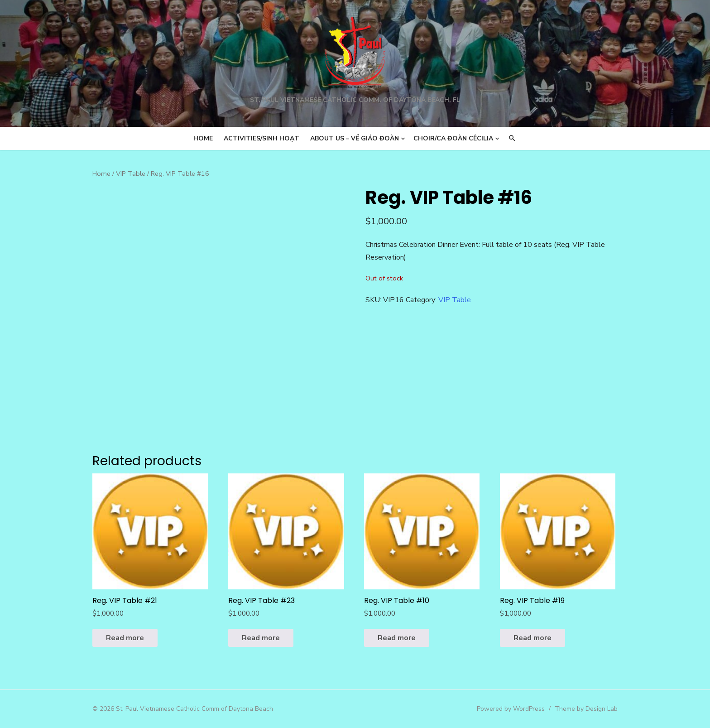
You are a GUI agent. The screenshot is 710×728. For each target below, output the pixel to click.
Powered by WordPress (511, 709)
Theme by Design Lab (586, 709)
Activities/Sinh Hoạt (261, 138)
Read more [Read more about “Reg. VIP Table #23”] (261, 638)
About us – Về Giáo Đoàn (355, 138)
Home (203, 138)
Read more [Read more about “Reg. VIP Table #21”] (125, 638)
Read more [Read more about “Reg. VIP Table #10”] (397, 638)
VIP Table (131, 174)
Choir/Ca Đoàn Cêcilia (453, 138)
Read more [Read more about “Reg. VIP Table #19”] (532, 638)
